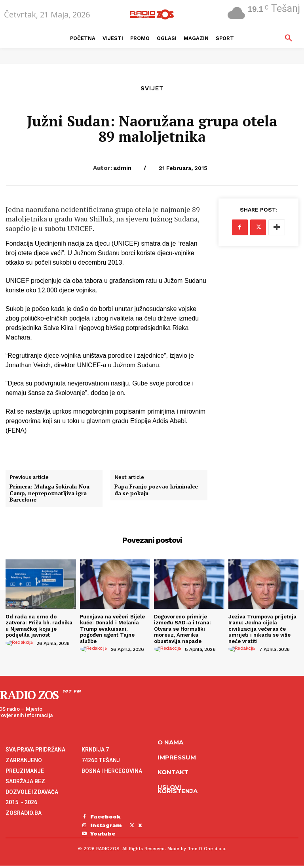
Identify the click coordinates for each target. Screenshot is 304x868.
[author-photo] (20, 643)
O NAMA (170, 742)
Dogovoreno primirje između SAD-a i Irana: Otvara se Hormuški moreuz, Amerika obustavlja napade (182, 629)
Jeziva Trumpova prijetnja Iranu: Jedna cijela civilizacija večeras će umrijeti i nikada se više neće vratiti (262, 629)
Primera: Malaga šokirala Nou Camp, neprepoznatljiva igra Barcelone (49, 493)
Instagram (106, 825)
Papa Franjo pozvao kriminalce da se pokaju (156, 490)
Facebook (105, 816)
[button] (289, 38)
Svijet (152, 89)
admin (122, 168)
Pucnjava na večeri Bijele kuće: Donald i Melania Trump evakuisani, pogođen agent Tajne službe (112, 629)
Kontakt (173, 772)
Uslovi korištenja (178, 789)
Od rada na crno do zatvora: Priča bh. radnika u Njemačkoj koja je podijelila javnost (39, 626)
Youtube (103, 834)
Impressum (177, 757)
